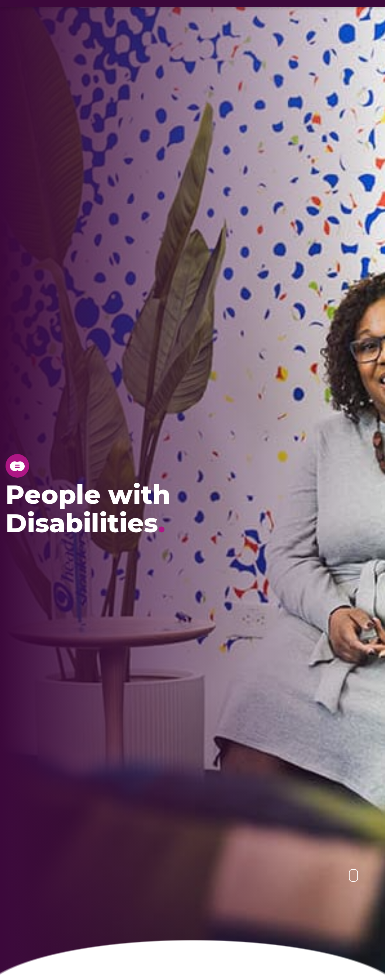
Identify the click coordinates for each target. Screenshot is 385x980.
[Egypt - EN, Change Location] (6, 7)
